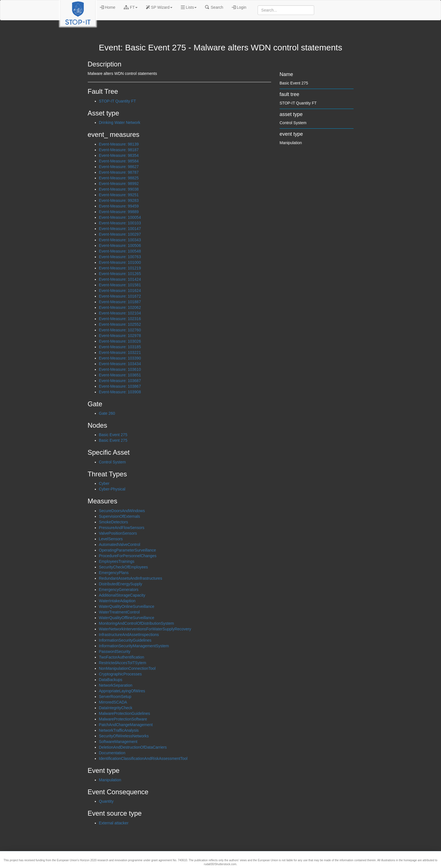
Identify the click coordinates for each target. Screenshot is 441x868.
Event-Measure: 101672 (120, 296)
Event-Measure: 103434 (120, 364)
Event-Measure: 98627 (119, 167)
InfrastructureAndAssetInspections (129, 635)
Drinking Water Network (120, 122)
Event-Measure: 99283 (119, 200)
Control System (112, 462)
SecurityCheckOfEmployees (123, 567)
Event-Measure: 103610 (120, 369)
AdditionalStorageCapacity (122, 595)
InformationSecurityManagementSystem (134, 646)
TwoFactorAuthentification (122, 657)
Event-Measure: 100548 (120, 251)
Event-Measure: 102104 (120, 313)
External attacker (114, 823)
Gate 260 (107, 413)
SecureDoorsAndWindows (122, 511)
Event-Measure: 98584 (119, 161)
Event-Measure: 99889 (119, 212)
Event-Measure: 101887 (120, 302)
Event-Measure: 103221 (120, 352)
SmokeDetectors (113, 522)
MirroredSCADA (113, 702)
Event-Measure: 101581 (120, 285)
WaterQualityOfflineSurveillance (127, 618)
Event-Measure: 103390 (120, 358)
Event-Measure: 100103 (120, 223)
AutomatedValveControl (120, 545)
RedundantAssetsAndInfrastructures (131, 578)
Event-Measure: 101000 (120, 262)
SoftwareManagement (118, 742)
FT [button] (131, 7)
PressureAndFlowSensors (122, 528)
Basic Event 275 (113, 435)
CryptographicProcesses (121, 674)
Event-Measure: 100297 (120, 234)
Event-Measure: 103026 (120, 341)
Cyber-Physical (112, 489)
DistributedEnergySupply (121, 584)
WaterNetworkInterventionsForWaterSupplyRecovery (145, 629)
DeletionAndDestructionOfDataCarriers (133, 747)
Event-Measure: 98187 (119, 150)
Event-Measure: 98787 (119, 172)
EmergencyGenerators (119, 590)
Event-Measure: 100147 (120, 229)
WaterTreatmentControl (119, 612)
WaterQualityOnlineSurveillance (127, 606)
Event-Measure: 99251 (119, 195)
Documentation (112, 753)
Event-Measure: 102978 (120, 336)
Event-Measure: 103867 (120, 386)
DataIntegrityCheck (116, 708)
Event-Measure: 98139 (119, 144)
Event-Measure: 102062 (120, 307)
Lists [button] (189, 7)
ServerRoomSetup (115, 697)
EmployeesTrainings (117, 561)
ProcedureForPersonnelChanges (128, 556)
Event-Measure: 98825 (119, 178)
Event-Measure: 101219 (120, 268)
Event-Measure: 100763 (120, 257)
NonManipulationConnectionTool (127, 668)
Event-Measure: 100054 (120, 217)
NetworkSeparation (116, 685)
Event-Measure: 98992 (119, 184)
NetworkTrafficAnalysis (119, 730)
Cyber (104, 483)
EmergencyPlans (114, 573)
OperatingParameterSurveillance (128, 550)
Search (214, 7)
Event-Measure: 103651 (120, 375)
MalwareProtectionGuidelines (125, 713)
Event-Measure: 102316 (120, 319)
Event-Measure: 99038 (119, 189)
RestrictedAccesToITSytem (123, 663)
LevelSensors (111, 539)
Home (108, 7)
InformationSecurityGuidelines (125, 640)
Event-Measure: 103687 (120, 381)
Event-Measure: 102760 (120, 330)
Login (239, 7)
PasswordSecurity (115, 651)
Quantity (106, 801)
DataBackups (111, 680)
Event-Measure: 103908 (120, 392)
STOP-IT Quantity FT (118, 101)
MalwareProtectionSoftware (123, 719)
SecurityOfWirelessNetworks (124, 736)
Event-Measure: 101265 (120, 274)
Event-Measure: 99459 (119, 206)
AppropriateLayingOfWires (122, 691)
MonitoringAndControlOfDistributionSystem (137, 623)
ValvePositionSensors (118, 533)
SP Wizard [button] (159, 7)
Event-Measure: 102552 (120, 324)
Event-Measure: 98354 (119, 155)
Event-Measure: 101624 (120, 291)
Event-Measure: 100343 (120, 240)
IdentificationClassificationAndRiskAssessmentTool (143, 758)
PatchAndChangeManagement (126, 725)
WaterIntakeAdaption (117, 601)
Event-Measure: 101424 (120, 279)
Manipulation (110, 780)
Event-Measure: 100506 (120, 246)
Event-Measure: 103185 (120, 347)
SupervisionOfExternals (120, 516)
